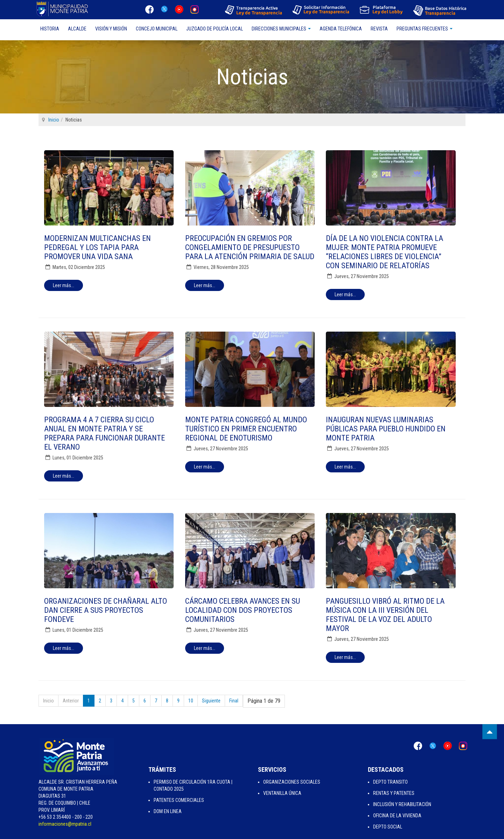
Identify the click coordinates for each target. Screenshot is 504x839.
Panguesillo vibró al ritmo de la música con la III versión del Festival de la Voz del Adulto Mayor (385, 615)
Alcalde (77, 29)
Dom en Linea (168, 811)
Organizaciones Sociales (292, 782)
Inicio (54, 120)
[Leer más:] (64, 285)
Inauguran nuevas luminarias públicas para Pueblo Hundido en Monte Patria (386, 429)
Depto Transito (390, 782)
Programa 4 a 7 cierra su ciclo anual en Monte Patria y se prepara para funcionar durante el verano (104, 433)
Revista (379, 29)
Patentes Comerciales (179, 800)
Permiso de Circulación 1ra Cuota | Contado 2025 (193, 785)
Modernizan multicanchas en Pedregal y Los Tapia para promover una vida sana (97, 247)
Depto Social (388, 827)
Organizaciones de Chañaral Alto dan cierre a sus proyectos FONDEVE (106, 610)
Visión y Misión (111, 29)
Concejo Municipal (157, 29)
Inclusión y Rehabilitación (402, 804)
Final (234, 701)
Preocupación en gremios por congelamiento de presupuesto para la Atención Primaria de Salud (250, 247)
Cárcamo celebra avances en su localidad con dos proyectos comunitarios (243, 610)
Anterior (71, 701)
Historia (50, 29)
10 (191, 701)
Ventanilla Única (282, 793)
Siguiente (211, 701)
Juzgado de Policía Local (215, 29)
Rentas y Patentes (394, 793)
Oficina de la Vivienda (397, 816)
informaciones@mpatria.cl (65, 824)
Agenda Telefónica (341, 29)
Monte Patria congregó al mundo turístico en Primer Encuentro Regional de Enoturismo (246, 429)
